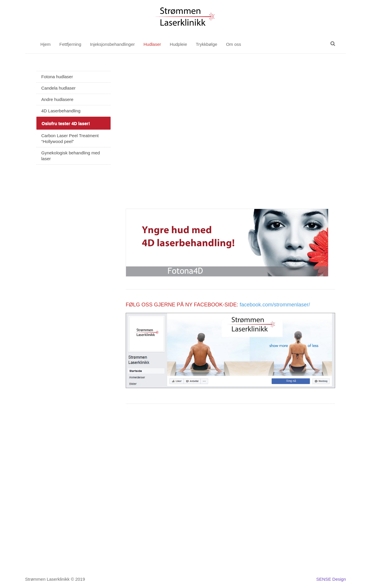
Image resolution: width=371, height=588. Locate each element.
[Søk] (333, 43)
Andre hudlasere (57, 99)
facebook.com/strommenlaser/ (275, 305)
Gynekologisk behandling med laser (71, 156)
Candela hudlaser (59, 88)
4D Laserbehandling (61, 111)
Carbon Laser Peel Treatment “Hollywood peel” (70, 138)
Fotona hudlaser (57, 77)
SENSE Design (331, 579)
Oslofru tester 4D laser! (66, 123)
